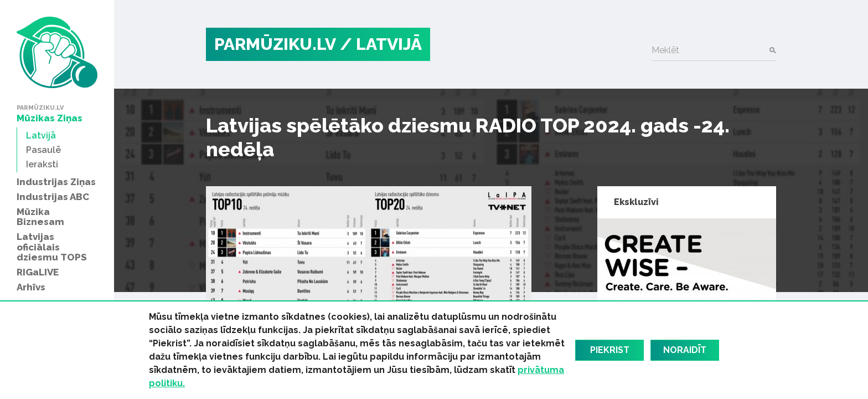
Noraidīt (685, 350)
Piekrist (610, 350)
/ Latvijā (381, 44)
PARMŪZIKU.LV (275, 44)
